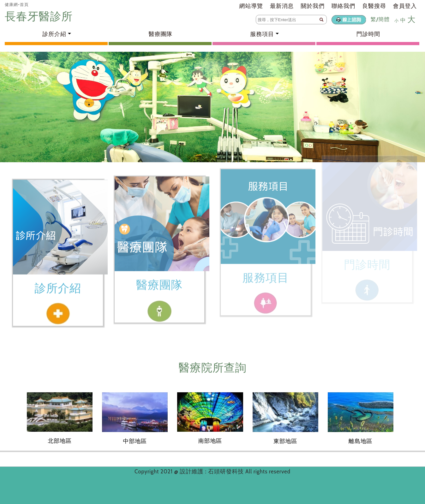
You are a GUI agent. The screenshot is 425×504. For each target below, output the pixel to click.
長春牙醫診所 (40, 16)
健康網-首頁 (17, 4)
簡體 (384, 19)
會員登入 (405, 6)
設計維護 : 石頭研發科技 (212, 471)
